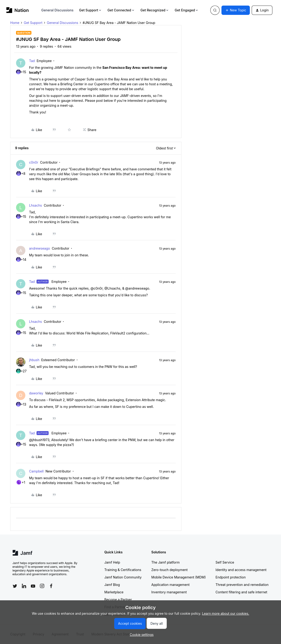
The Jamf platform (166, 562)
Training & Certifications (123, 570)
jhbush (34, 360)
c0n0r (34, 162)
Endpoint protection (231, 577)
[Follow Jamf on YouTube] (33, 586)
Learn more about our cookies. (226, 613)
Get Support (90, 10)
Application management (171, 585)
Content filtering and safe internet (241, 592)
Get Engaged (187, 10)
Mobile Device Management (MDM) (179, 577)
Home (15, 23)
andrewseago (40, 248)
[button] (236, 10)
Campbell (36, 471)
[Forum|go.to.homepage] (18, 10)
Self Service (225, 562)
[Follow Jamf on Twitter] (15, 586)
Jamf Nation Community (123, 577)
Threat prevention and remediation (242, 585)
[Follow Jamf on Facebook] (51, 586)
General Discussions (57, 10)
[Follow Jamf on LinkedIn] (24, 586)
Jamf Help (112, 562)
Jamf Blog (112, 585)
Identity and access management (241, 570)
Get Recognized (155, 10)
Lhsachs (35, 205)
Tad (32, 61)
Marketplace (114, 592)
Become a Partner (118, 599)
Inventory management (169, 592)
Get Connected (121, 10)
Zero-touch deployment (170, 570)
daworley (36, 393)
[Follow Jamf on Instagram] (42, 586)
